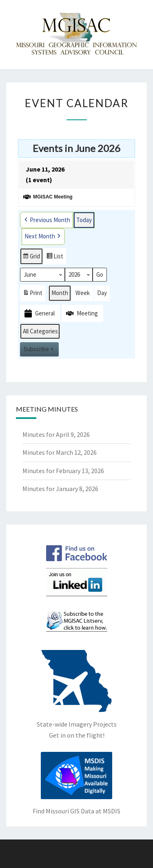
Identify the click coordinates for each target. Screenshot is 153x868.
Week (83, 293)
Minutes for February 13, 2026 (63, 471)
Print (32, 295)
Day (102, 293)
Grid (31, 258)
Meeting (81, 313)
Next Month (43, 237)
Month (60, 293)
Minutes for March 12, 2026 (60, 452)
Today (84, 220)
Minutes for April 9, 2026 (56, 434)
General (39, 314)
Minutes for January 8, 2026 (60, 489)
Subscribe (39, 350)
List (55, 258)
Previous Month (47, 220)
